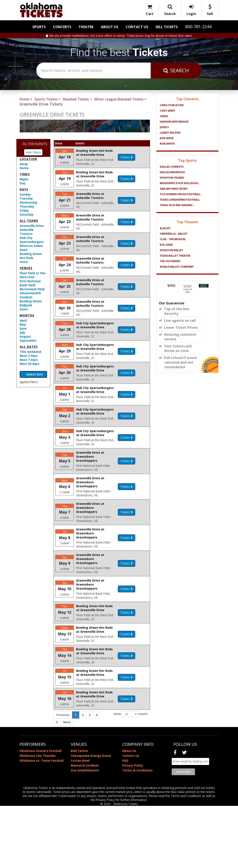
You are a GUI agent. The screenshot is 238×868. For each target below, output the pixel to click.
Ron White (167, 144)
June (23, 328)
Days (24, 189)
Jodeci (164, 127)
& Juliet (165, 228)
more (24, 262)
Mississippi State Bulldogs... (180, 183)
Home (24, 168)
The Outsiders (170, 261)
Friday (24, 210)
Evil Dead (166, 245)
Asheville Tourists (27, 232)
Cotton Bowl (80, 823)
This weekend (30, 352)
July (22, 332)
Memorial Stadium (85, 828)
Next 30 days (30, 364)
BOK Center (79, 813)
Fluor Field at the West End (33, 275)
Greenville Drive (32, 226)
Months (27, 315)
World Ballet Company (177, 267)
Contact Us (137, 27)
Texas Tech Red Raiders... (177, 205)
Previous (63, 777)
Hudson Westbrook (174, 122)
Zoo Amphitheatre (85, 832)
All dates (29, 347)
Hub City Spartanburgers (32, 240)
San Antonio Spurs (174, 189)
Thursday (27, 206)
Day (23, 183)
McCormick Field (32, 289)
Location (28, 159)
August (25, 336)
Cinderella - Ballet (174, 234)
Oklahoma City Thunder (38, 818)
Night (24, 179)
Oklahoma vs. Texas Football (42, 823)
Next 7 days (29, 360)
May (23, 324)
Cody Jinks (167, 111)
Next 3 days (29, 356)
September (28, 340)
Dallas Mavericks (172, 172)
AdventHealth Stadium (30, 295)
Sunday (25, 194)
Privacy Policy (133, 828)
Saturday (27, 214)
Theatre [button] (86, 27)
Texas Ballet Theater (175, 256)
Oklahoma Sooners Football (40, 813)
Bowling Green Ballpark (31, 303)
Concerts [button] (62, 27)
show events (131, 776)
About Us (110, 27)
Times (25, 174)
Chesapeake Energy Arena (91, 818)
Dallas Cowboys (172, 167)
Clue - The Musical (173, 239)
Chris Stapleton (172, 105)
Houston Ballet (172, 250)
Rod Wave (167, 138)
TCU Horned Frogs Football (180, 194)
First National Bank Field (30, 283)
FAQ (125, 823)
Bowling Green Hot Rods (31, 256)
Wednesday (29, 202)
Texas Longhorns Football (180, 200)
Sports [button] (39, 27)
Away (24, 164)
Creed (164, 116)
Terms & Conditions (137, 832)
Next (67, 784)
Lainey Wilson (170, 133)
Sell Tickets (167, 27)
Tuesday (26, 198)
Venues (26, 268)
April (23, 320)
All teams (29, 221)
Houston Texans (172, 178)
